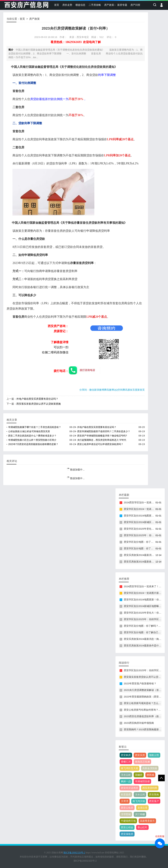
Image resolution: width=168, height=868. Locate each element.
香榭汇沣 (126, 762)
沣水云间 (140, 794)
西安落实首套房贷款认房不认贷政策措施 (39, 404)
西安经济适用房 (130, 788)
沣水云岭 (126, 775)
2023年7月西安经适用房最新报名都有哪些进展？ (33, 444)
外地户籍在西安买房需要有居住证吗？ (37, 399)
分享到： (84, 390)
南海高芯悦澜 (142, 762)
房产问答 (135, 5)
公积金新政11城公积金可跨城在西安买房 (29, 431)
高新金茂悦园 (150, 768)
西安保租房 (127, 834)
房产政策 (109, 5)
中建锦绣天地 (128, 821)
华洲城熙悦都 (142, 781)
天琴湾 (125, 801)
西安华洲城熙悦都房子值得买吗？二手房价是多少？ (104, 431)
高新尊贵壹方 (147, 821)
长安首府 (126, 794)
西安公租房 (127, 808)
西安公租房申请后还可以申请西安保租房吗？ (100, 444)
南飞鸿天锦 (139, 801)
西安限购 (154, 794)
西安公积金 (127, 827)
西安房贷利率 (150, 788)
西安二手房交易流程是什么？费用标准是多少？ (32, 436)
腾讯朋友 (127, 390)
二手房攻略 (95, 5)
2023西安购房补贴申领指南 (139, 723)
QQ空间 (118, 390)
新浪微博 (99, 390)
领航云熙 (154, 755)
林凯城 (150, 775)
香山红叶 (142, 827)
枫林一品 (126, 781)
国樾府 (139, 775)
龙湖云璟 (142, 808)
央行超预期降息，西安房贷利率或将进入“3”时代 (102, 440)
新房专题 (122, 5)
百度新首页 (139, 390)
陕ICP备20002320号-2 (85, 861)
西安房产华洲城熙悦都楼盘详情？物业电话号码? (102, 436)
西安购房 (126, 755)
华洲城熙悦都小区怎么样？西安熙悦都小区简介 (32, 440)
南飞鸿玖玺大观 (130, 768)
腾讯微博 (109, 390)
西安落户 (154, 801)
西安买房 (140, 755)
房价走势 (67, 5)
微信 (92, 390)
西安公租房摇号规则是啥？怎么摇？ (144, 703)
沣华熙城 (126, 814)
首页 (57, 5)
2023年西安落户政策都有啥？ (140, 683)
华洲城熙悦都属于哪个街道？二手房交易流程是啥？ (35, 427)
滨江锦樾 (140, 814)
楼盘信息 (80, 5)
